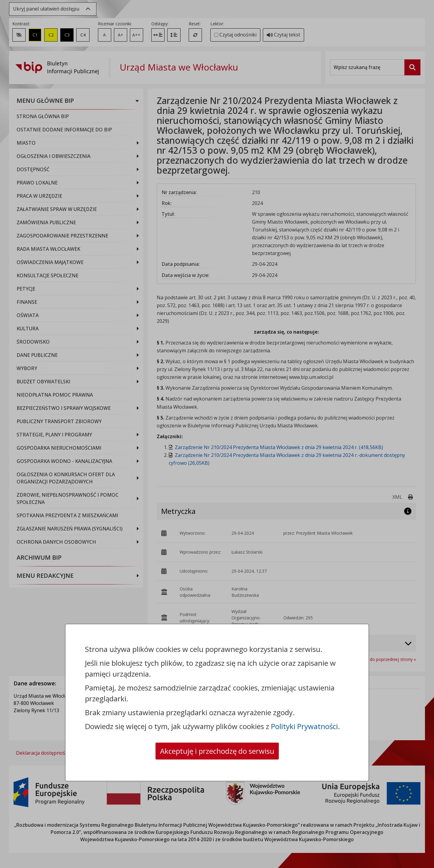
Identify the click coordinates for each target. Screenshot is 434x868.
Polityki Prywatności (304, 726)
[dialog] (217, 434)
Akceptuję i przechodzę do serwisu (217, 751)
